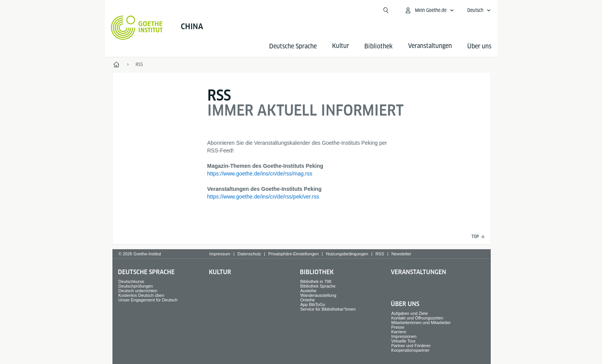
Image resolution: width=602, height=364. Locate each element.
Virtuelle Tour (404, 341)
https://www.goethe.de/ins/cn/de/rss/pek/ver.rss (263, 197)
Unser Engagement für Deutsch (148, 300)
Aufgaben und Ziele (409, 313)
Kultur (220, 272)
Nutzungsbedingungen (347, 254)
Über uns (479, 46)
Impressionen (404, 336)
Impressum (220, 254)
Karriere (399, 332)
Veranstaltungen (418, 272)
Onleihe (308, 300)
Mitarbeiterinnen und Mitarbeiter (421, 323)
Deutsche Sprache (293, 46)
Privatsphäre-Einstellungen (294, 254)
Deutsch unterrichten (138, 291)
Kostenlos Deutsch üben (141, 295)
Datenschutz (249, 254)
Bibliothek (379, 46)
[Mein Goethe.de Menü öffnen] (429, 10)
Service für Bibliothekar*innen (328, 309)
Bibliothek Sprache (318, 286)
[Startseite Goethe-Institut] (137, 28)
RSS (380, 254)
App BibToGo (313, 304)
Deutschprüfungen (136, 286)
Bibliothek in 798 (316, 281)
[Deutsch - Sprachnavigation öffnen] (479, 10)
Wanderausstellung (318, 295)
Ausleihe (308, 291)
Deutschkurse (131, 281)
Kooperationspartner (410, 350)
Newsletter (401, 254)
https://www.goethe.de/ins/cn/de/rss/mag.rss (260, 174)
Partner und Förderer (411, 346)
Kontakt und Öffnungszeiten (417, 318)
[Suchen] (386, 10)
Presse (398, 327)
